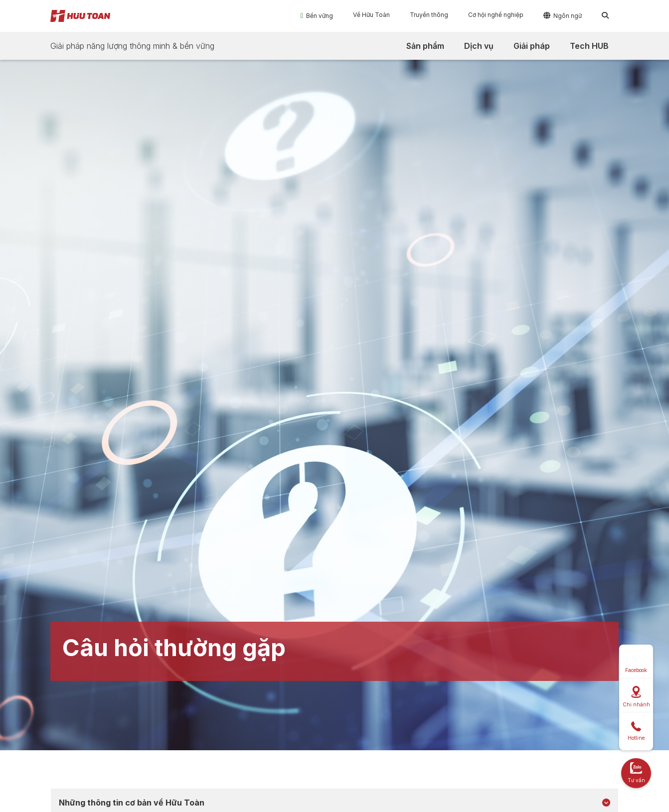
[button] (317, 15)
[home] (80, 16)
